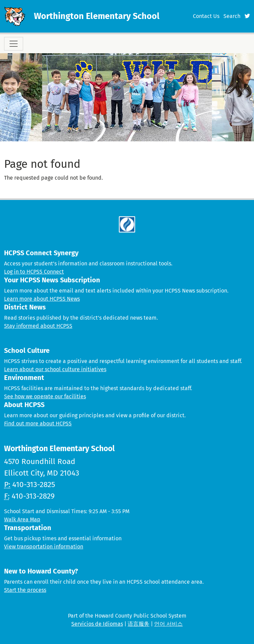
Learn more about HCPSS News (42, 299)
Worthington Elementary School (97, 16)
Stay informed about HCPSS (38, 326)
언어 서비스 (168, 624)
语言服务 (139, 624)
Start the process (25, 590)
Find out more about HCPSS (38, 424)
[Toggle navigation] (14, 44)
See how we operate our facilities (45, 396)
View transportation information (44, 547)
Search (232, 16)
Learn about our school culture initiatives (55, 369)
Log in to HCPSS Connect (34, 272)
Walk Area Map (22, 519)
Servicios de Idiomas (97, 624)
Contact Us (206, 16)
